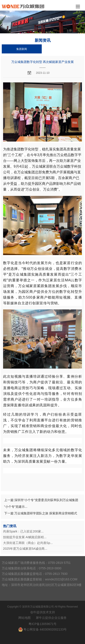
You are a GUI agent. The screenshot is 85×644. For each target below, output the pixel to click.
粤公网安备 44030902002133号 (45, 629)
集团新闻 (22, 49)
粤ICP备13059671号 (43, 624)
